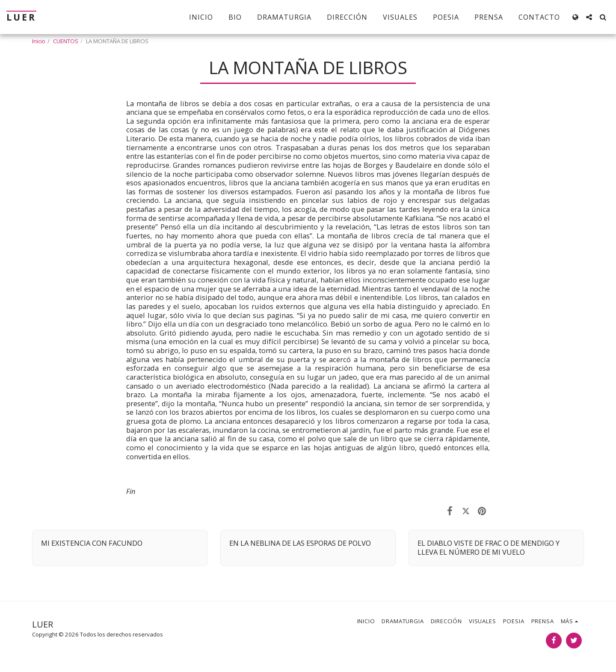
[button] (589, 17)
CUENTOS (66, 41)
